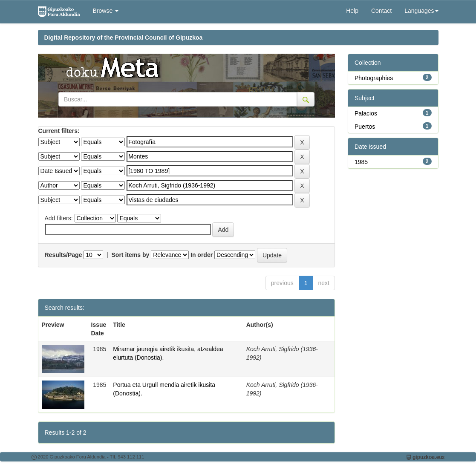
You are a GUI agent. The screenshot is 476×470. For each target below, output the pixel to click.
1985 (361, 162)
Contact (381, 11)
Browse (106, 11)
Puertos (365, 127)
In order (202, 255)
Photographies (374, 78)
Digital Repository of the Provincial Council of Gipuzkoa (124, 37)
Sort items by (131, 255)
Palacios (366, 113)
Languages (421, 11)
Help (352, 11)
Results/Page (63, 255)
